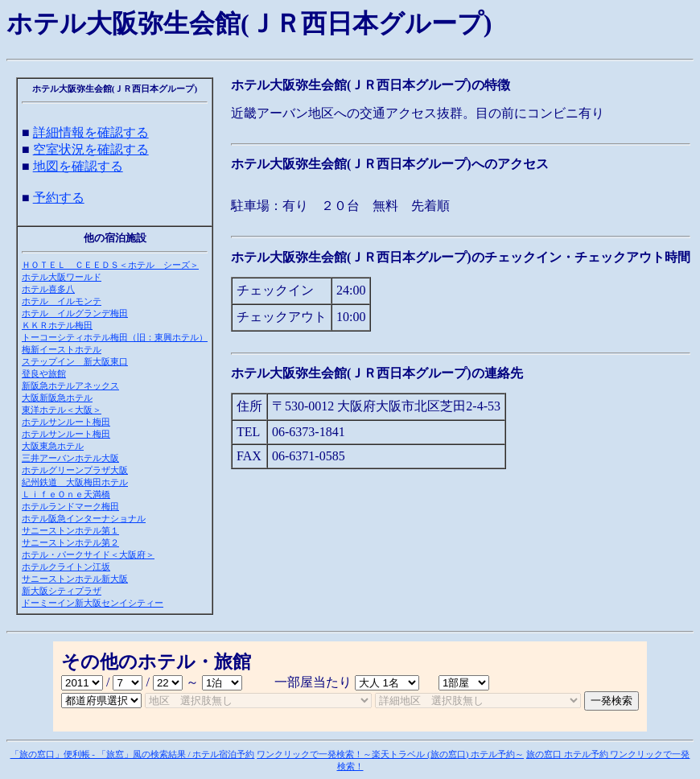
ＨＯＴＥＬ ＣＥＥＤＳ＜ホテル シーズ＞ (110, 265)
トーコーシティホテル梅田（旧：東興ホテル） (115, 337)
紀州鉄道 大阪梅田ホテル (75, 482)
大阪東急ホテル (53, 446)
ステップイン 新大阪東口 (75, 361)
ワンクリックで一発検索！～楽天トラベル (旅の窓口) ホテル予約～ (390, 754)
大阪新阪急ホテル (57, 398)
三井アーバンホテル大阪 (70, 458)
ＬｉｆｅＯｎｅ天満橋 (66, 494)
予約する (59, 198)
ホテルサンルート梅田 (66, 422)
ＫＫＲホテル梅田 (57, 325)
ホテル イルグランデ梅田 (75, 313)
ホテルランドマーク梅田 (70, 506)
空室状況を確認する (91, 149)
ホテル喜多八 (48, 289)
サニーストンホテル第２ (70, 542)
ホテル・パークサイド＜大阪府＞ (88, 554)
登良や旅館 (44, 373)
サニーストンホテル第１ (70, 530)
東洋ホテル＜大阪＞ (62, 410)
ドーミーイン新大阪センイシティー (93, 603)
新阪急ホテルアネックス (70, 385)
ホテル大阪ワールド (62, 277)
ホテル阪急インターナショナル (84, 518)
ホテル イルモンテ (62, 301)
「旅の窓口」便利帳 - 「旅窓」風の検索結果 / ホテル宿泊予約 (133, 754)
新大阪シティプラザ (62, 591)
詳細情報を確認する (91, 132)
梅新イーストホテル (62, 349)
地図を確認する (78, 166)
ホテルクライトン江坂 (66, 567)
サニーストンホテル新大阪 (75, 579)
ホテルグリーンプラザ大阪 (75, 470)
